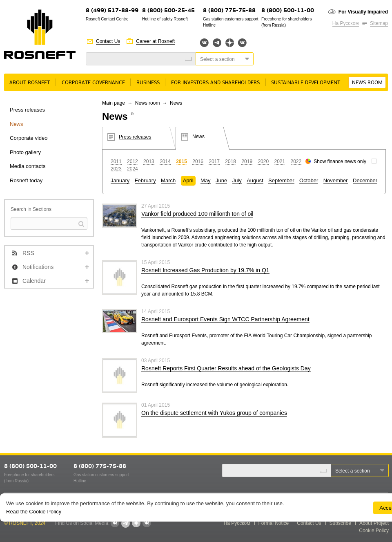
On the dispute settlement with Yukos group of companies (214, 413)
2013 (149, 161)
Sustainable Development (306, 83)
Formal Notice (274, 523)
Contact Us (108, 41)
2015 (182, 161)
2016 (198, 161)
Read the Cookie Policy (34, 512)
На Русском (346, 23)
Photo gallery (25, 152)
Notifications (38, 267)
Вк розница (242, 43)
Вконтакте (204, 43)
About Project (374, 523)
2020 (263, 161)
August (255, 180)
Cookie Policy (374, 531)
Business (148, 83)
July (237, 180)
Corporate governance (93, 83)
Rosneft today (26, 180)
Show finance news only (340, 161)
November (336, 180)
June (221, 180)
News (17, 124)
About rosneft (30, 83)
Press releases (27, 110)
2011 (116, 161)
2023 (116, 169)
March (168, 180)
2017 (214, 161)
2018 (231, 161)
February (145, 180)
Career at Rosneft (155, 41)
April (188, 180)
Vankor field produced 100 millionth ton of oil (197, 214)
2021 (280, 161)
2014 (165, 161)
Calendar (34, 281)
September (281, 180)
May (206, 180)
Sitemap (379, 23)
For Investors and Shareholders (215, 83)
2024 (133, 169)
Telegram (217, 43)
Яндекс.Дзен (230, 43)
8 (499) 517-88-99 (112, 11)
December (365, 180)
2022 (296, 161)
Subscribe (340, 523)
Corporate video (29, 138)
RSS (28, 253)
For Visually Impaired (363, 12)
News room (367, 83)
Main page (114, 103)
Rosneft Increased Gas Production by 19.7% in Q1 (205, 270)
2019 (247, 161)
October (309, 180)
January (120, 180)
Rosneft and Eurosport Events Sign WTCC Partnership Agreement (225, 319)
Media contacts (28, 166)
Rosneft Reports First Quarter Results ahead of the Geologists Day (226, 368)
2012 (133, 161)
